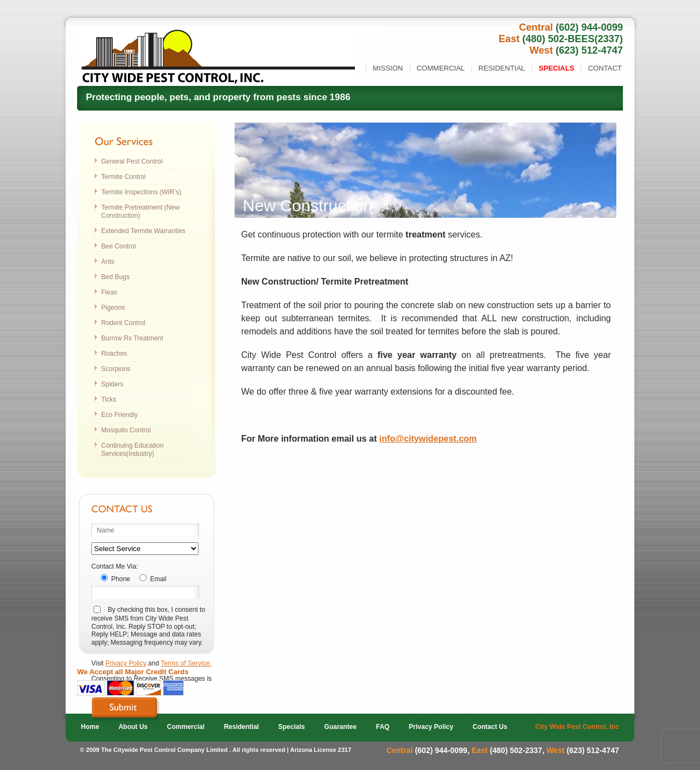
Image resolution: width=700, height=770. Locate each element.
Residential (502, 68)
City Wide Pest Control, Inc (577, 727)
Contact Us (490, 727)
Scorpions (116, 369)
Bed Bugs (115, 277)
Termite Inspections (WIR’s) (141, 192)
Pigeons (113, 308)
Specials (556, 68)
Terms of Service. (186, 663)
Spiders (112, 384)
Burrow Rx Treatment (132, 338)
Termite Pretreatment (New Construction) (140, 212)
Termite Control (123, 177)
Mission (388, 68)
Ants (108, 262)
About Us (133, 727)
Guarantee (340, 727)
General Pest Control (132, 161)
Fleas (109, 292)
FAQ (383, 727)
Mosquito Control (126, 430)
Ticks (109, 400)
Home (90, 727)
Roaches (114, 354)
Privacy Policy (126, 663)
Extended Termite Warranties (143, 231)
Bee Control (118, 246)
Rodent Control (123, 323)
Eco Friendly (119, 415)
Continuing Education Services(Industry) (132, 450)
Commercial (441, 68)
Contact (605, 68)
